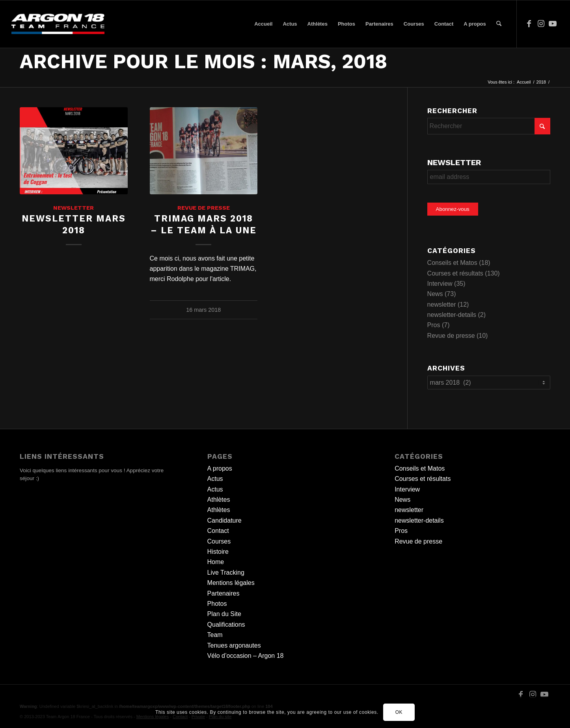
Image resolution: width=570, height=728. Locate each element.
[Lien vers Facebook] (529, 24)
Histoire (218, 552)
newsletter (74, 208)
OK (399, 712)
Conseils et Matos (452, 263)
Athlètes (219, 500)
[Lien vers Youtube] (553, 24)
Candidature (224, 520)
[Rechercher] (499, 24)
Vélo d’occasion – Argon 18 (246, 656)
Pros (434, 325)
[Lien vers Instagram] (541, 24)
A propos (220, 468)
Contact (218, 531)
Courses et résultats (455, 273)
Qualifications (226, 625)
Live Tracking (226, 573)
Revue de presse (204, 208)
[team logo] (58, 24)
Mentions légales (231, 583)
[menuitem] (263, 24)
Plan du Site (224, 614)
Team (215, 635)
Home (216, 562)
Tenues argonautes (234, 645)
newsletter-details (452, 315)
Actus (215, 479)
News (435, 294)
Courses (219, 541)
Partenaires (224, 593)
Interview (440, 284)
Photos (217, 604)
